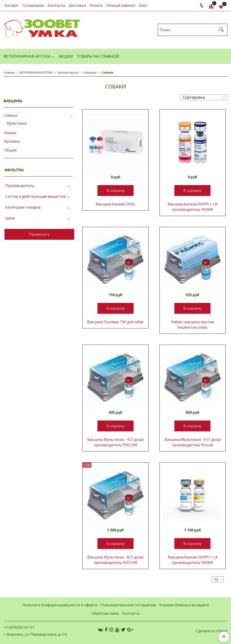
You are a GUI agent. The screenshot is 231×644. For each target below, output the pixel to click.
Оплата (96, 5)
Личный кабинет (121, 5)
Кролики (12, 141)
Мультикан (17, 123)
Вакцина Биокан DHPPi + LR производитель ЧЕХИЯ (192, 207)
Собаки (11, 115)
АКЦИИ (66, 56)
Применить (39, 234)
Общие (10, 150)
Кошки (10, 133)
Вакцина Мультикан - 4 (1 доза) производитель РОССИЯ (115, 442)
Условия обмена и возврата (184, 605)
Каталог (12, 5)
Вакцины (90, 72)
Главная (9, 72)
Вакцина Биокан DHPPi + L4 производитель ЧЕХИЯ (193, 560)
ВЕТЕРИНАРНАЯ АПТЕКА (27, 56)
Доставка (77, 5)
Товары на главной (98, 56)
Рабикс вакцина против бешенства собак (193, 325)
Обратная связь (105, 613)
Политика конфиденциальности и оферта (60, 605)
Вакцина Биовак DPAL (115, 204)
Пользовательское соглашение (128, 605)
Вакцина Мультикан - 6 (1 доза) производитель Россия (193, 442)
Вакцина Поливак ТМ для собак (115, 322)
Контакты (56, 5)
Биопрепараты (68, 72)
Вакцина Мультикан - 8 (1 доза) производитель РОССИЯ (115, 560)
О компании (33, 5)
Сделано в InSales (212, 631)
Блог (143, 5)
